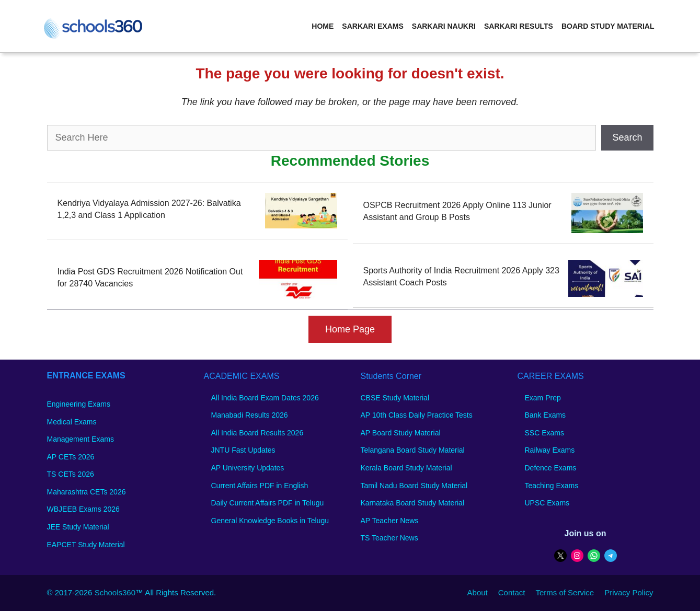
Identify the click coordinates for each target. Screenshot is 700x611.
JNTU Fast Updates (243, 450)
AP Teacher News (390, 521)
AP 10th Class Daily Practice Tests (417, 415)
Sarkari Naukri (444, 26)
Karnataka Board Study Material (412, 503)
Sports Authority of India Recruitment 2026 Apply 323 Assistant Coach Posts (461, 276)
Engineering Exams (79, 404)
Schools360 (115, 592)
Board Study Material (608, 26)
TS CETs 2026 (71, 474)
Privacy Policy (629, 592)
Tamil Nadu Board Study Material (414, 486)
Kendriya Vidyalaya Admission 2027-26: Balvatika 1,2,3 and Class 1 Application (149, 209)
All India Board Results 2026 (257, 433)
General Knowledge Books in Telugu (270, 521)
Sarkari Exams (372, 26)
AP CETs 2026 (71, 457)
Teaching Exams (552, 486)
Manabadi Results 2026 (250, 415)
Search (627, 137)
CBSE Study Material (395, 398)
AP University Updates (248, 468)
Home (323, 26)
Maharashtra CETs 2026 (87, 492)
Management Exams (81, 439)
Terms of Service (565, 592)
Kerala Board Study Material (406, 468)
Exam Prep (543, 398)
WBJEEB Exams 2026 (83, 509)
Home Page (350, 329)
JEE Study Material (78, 527)
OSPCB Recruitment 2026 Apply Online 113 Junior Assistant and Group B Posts (457, 211)
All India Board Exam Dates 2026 (265, 398)
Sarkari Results (519, 26)
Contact (512, 592)
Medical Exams (72, 422)
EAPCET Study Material (86, 545)
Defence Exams (551, 468)
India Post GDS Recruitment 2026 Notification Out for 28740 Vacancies (150, 277)
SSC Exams (544, 433)
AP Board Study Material (401, 433)
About (478, 592)
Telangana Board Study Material (413, 450)
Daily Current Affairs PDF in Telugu (268, 503)
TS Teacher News (389, 538)
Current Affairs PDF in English (260, 486)
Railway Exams (550, 450)
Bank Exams (546, 415)
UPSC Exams (547, 503)
